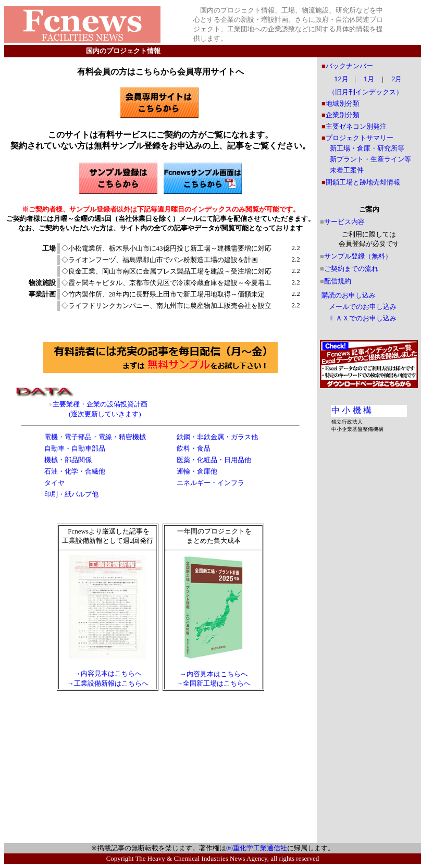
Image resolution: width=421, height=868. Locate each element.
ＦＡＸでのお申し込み (363, 318)
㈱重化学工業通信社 (257, 848)
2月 (397, 79)
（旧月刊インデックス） (366, 92)
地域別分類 (343, 103)
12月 (341, 79)
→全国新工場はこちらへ (213, 683)
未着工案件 (347, 170)
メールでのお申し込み (363, 307)
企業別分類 (343, 115)
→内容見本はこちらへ (108, 673)
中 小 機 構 (351, 410)
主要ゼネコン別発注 (356, 126)
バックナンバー (349, 66)
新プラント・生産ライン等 (370, 159)
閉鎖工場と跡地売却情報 (363, 182)
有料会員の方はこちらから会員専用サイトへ (160, 72)
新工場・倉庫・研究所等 (367, 148)
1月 (369, 79)
